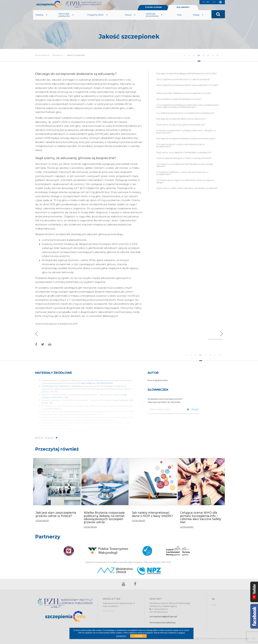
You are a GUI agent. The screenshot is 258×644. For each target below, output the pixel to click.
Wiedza (41, 19)
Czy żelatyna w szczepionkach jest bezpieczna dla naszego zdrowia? (185, 165)
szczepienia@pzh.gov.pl (163, 617)
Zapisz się (108, 611)
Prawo (130, 19)
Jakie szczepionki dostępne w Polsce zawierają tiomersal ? (184, 158)
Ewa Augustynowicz (158, 380)
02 (184, 55)
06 (206, 55)
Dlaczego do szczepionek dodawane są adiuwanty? (181, 119)
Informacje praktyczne (66, 19)
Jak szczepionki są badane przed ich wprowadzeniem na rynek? (187, 86)
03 (190, 55)
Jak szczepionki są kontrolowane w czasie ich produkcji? (183, 79)
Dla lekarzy (58, 55)
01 (179, 55)
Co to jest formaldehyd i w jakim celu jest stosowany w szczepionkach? (182, 173)
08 (217, 55)
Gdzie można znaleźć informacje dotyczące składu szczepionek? (187, 188)
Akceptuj (138, 636)
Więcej (198, 19)
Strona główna (42, 55)
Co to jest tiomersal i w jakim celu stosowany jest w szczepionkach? (181, 146)
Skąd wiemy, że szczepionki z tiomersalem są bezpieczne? (184, 152)
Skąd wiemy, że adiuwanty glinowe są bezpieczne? (181, 125)
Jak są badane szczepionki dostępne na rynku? (179, 99)
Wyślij (192, 409)
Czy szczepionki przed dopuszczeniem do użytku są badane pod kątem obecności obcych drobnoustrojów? (187, 106)
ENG (214, 605)
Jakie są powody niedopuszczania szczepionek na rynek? (184, 93)
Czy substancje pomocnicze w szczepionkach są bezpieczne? (185, 113)
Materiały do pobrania (154, 19)
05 (201, 55)
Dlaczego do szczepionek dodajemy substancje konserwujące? (186, 138)
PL (202, 2)
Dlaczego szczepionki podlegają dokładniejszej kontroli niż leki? (186, 73)
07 (211, 55)
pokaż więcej (47, 438)
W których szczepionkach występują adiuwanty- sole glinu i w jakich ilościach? (186, 132)
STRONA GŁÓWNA (153, 11)
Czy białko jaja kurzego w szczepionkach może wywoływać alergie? (185, 181)
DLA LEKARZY (183, 11)
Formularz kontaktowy (162, 623)
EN (207, 2)
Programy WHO (97, 19)
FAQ (179, 19)
